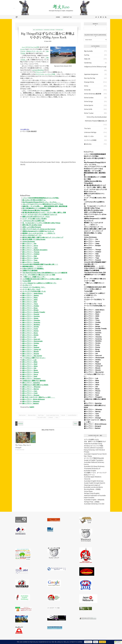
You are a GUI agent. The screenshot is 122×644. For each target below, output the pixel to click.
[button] (118, 642)
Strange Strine (49, 30)
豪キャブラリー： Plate (30, 298)
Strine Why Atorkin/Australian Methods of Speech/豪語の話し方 (96, 119)
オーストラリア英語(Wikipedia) (94, 458)
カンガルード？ (27, 285)
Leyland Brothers (38, 70)
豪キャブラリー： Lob (29, 360)
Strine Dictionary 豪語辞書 (93, 94)
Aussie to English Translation (94, 460)
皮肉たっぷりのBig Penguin (32, 227)
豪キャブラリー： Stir (29, 368)
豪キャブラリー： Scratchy (31, 323)
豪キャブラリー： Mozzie (31, 354)
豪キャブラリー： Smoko (31, 327)
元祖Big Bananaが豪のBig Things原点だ (36, 210)
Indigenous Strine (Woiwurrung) (95, 67)
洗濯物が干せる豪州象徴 (30, 271)
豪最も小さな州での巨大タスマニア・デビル (36, 217)
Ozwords (87, 479)
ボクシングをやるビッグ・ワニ (32, 235)
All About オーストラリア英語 (94, 446)
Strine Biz (59, 30)
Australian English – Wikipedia (94, 500)
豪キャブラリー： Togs (30, 260)
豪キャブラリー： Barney (31, 389)
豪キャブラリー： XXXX (30, 300)
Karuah (63, 415)
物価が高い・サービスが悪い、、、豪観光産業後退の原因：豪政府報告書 (45, 206)
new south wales (42, 417)
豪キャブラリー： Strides (31, 343)
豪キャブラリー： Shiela (30, 318)
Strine (86, 86)
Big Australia (38, 30)
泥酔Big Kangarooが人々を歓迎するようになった (38, 231)
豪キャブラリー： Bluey (30, 370)
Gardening (88, 63)
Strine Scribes (89, 98)
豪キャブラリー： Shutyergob (32, 341)
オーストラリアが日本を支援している (34, 291)
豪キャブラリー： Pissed (30, 372)
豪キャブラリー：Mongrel (31, 401)
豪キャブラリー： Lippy (30, 248)
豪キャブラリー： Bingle (30, 310)
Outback (51, 417)
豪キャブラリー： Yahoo (30, 258)
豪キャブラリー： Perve (30, 374)
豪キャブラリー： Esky (30, 302)
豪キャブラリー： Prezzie (31, 314)
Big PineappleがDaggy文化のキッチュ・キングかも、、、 (41, 202)
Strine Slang (88, 491)
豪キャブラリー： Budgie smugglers (35, 250)
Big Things (41, 415)
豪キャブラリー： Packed (31, 347)
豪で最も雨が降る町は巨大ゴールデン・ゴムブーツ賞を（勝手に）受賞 (44, 213)
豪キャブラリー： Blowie (31, 352)
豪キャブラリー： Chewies (31, 320)
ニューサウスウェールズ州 (30, 47)
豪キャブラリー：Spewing (31, 383)
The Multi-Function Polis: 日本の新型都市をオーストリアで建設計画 (45, 273)
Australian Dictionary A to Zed (94, 504)
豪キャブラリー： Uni (29, 337)
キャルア (23, 49)
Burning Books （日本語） (93, 489)
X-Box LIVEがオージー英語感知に (33, 269)
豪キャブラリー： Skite (30, 366)
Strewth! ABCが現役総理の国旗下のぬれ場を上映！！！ (40, 264)
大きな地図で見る (25, 129)
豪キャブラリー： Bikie (30, 362)
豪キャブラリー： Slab (30, 256)
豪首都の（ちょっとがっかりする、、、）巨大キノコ (39, 233)
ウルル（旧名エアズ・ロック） (32, 51)
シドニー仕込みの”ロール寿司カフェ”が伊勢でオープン (39, 283)
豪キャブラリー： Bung (30, 333)
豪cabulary (88, 144)
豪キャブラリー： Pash (30, 376)
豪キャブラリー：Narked (30, 403)
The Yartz (87, 129)
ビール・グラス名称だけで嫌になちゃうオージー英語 (39, 275)
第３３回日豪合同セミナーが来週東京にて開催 (37, 208)
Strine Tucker (89, 113)
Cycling (87, 55)
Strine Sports (89, 105)
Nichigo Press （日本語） (92, 502)
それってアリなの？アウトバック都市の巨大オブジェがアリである (43, 204)
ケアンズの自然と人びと (92, 440)
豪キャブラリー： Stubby (31, 306)
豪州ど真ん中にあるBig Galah (32, 225)
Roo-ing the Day (90, 78)
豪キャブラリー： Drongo (31, 395)
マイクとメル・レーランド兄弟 (45, 74)
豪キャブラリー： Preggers (31, 379)
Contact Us (67, 17)
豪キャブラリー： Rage (30, 345)
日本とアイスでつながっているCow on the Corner (39, 229)
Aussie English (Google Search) (95, 483)
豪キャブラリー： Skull (30, 364)
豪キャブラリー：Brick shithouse (34, 399)
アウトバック (39, 72)
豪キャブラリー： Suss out (31, 339)
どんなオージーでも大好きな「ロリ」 (34, 287)
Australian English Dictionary (94, 481)
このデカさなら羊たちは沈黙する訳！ (34, 221)
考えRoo (61, 7)
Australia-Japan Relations (93, 477)
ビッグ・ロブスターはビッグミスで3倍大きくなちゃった (40, 215)
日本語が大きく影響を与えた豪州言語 (34, 381)
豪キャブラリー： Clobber (31, 254)
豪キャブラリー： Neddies (31, 325)
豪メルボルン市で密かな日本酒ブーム (34, 200)
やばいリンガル (89, 136)
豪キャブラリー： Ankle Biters (33, 293)
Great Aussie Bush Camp (52, 415)
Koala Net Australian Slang (93, 444)
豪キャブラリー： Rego (30, 308)
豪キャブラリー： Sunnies (31, 316)
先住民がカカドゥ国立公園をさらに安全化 (35, 385)
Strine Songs (88, 102)
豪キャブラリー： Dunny (30, 331)
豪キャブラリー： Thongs (31, 252)
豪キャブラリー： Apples (31, 295)
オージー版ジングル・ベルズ (31, 289)
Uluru (57, 417)
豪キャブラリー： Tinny (30, 304)
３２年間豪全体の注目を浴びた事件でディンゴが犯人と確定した (42, 279)
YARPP (32, 407)
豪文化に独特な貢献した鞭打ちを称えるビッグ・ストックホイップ (43, 237)
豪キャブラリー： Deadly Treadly (34, 312)
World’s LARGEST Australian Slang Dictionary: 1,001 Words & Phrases (94, 450)
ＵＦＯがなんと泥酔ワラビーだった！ (34, 358)
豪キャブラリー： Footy (30, 329)
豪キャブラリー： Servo (30, 246)
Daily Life (87, 59)
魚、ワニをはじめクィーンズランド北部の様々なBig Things (41, 223)
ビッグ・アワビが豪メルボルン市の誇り (35, 219)
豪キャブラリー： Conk (30, 393)
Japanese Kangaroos (91, 74)
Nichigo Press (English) (92, 493)
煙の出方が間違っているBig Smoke (34, 239)
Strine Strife (88, 109)
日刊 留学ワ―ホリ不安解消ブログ (95, 442)
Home (58, 17)
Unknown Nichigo (90, 132)
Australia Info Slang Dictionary (94, 466)
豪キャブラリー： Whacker (31, 387)
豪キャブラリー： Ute (29, 244)
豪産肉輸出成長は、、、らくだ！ (33, 266)
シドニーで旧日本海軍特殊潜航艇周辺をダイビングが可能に (41, 198)
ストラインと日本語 (90, 140)
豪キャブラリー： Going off (32, 350)
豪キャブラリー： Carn (30, 391)
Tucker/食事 (27, 281)
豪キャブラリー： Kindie (30, 335)
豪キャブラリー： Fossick (31, 262)
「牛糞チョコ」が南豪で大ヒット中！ (34, 277)
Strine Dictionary (29, 242)
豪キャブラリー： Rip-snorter (32, 356)
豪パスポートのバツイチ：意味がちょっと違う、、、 (39, 397)
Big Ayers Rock (32, 415)
